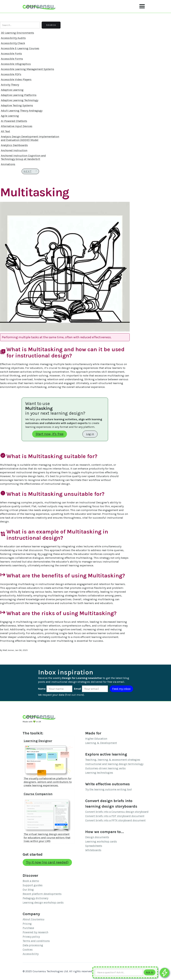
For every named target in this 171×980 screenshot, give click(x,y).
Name (42, 689)
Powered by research (35, 932)
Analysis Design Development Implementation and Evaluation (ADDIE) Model (30, 138)
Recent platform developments (42, 894)
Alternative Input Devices (17, 126)
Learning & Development (101, 743)
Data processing (33, 945)
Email (78, 689)
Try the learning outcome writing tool (109, 789)
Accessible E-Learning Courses (20, 48)
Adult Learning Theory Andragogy (22, 111)
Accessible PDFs (11, 74)
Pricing (27, 924)
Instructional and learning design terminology (114, 764)
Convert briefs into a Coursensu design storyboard (117, 812)
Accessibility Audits (13, 38)
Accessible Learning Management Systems (27, 69)
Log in (90, 434)
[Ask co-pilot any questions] (165, 973)
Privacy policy (31, 937)
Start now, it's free (50, 434)
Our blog (28, 889)
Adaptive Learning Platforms (19, 95)
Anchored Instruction (14, 150)
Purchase (28, 928)
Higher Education (96, 739)
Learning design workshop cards (43, 902)
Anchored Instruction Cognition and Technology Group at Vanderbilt (23, 157)
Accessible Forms (12, 59)
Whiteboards (93, 850)
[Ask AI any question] (119, 972)
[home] (39, 6)
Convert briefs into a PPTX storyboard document (115, 820)
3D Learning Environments (17, 33)
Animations (8, 164)
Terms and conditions (36, 941)
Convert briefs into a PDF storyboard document (115, 816)
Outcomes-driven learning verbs (105, 768)
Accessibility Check (13, 43)
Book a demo (31, 881)
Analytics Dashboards (14, 145)
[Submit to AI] (150, 972)
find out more (74, 695)
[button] (142, 6)
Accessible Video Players (16, 79)
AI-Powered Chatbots (14, 121)
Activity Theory (10, 85)
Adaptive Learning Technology (20, 100)
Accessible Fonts (11, 54)
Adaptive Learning (12, 90)
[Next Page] (30, 171)
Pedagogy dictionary (35, 898)
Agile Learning (10, 116)
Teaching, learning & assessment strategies (113, 760)
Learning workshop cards (101, 841)
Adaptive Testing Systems (17, 105)
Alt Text (5, 131)
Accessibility (31, 954)
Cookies (28, 949)
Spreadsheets (94, 846)
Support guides (33, 885)
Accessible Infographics (16, 64)
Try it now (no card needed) (47, 862)
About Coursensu (34, 919)
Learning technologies (99, 773)
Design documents (97, 837)
